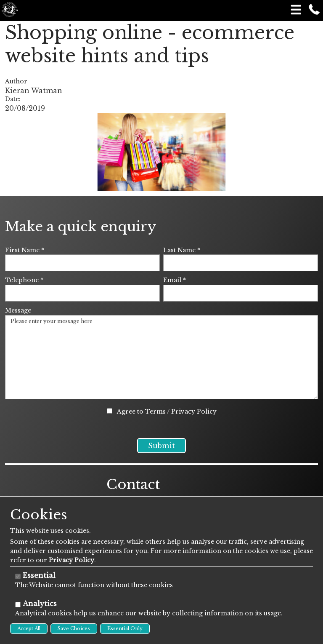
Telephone (24, 280)
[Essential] (18, 576)
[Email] (241, 293)
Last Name (182, 250)
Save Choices (74, 628)
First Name (25, 250)
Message (18, 310)
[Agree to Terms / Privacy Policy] (110, 411)
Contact (133, 494)
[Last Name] (241, 263)
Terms (155, 412)
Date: (13, 99)
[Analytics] (18, 605)
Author (16, 81)
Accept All (29, 628)
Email (175, 280)
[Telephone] (82, 293)
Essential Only (125, 628)
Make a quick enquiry (81, 227)
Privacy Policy (194, 412)
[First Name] (82, 263)
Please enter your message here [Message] (161, 357)
